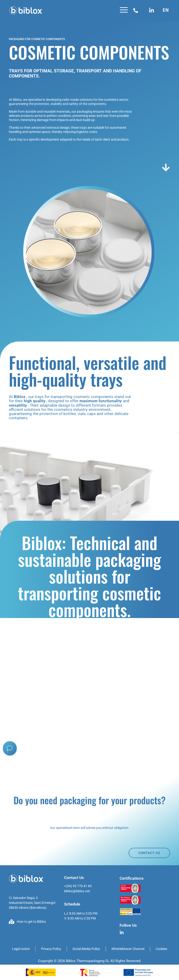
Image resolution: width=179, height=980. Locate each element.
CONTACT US (149, 853)
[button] (124, 10)
